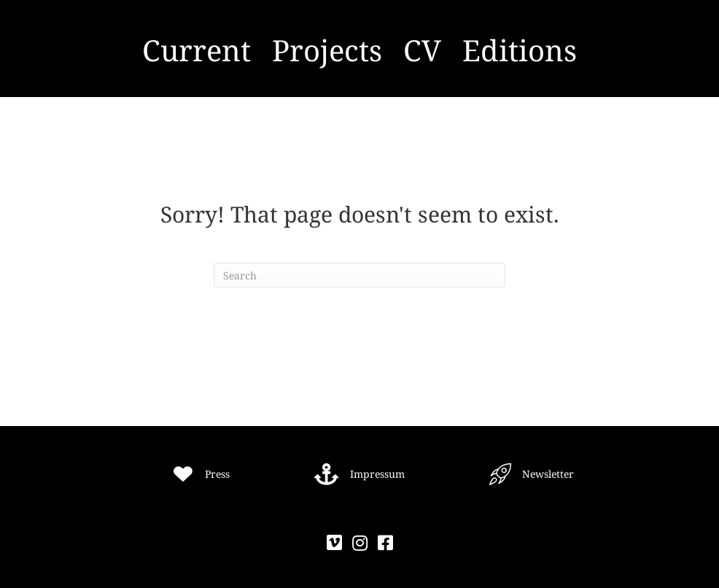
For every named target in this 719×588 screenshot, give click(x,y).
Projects (327, 50)
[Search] (359, 275)
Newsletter (548, 474)
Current (197, 50)
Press (217, 474)
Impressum (377, 474)
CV (422, 50)
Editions (520, 50)
